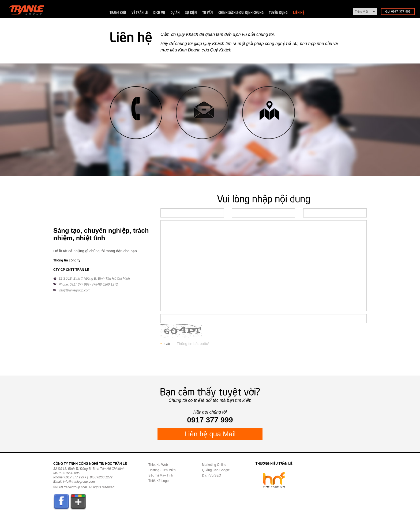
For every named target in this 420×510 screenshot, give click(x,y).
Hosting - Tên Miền (162, 470)
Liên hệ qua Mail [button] (210, 434)
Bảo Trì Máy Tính (161, 475)
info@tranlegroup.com (74, 290)
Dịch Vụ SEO (211, 475)
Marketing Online (214, 465)
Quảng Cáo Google (216, 470)
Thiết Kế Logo (158, 481)
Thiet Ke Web (158, 465)
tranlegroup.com (75, 487)
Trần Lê (29, 11)
